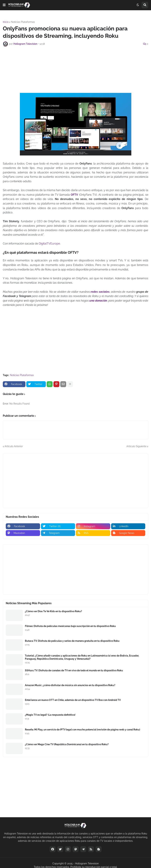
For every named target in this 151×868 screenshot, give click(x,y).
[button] (4, 5)
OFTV (74, 195)
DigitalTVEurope (49, 244)
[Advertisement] (76, 59)
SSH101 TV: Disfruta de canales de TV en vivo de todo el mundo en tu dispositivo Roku (74, 670)
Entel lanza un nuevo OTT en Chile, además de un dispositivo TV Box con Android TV (73, 700)
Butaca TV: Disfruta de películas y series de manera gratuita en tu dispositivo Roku (72, 641)
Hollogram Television (87, 863)
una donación (98, 301)
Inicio (6, 22)
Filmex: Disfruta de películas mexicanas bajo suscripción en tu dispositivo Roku (70, 626)
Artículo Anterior (14, 446)
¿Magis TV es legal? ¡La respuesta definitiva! (50, 715)
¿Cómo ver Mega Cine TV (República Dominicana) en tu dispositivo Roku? (67, 744)
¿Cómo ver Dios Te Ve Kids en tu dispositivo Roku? (53, 611)
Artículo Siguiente (136, 446)
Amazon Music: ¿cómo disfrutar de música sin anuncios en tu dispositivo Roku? (70, 685)
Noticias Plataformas (23, 22)
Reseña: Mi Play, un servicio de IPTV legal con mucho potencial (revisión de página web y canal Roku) (82, 730)
